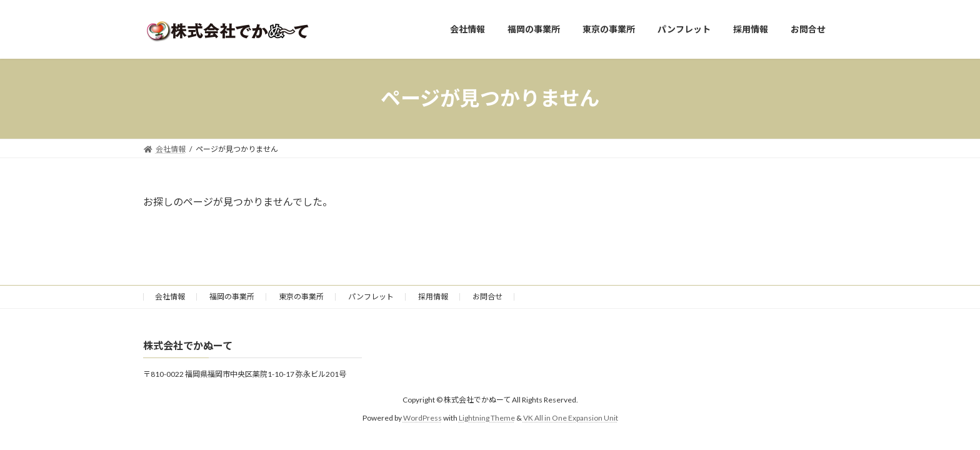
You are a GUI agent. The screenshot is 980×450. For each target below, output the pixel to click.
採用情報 (433, 297)
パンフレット (371, 297)
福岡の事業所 (232, 297)
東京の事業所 (301, 297)
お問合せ (487, 297)
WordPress (422, 418)
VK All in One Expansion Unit (571, 418)
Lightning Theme (487, 418)
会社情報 (170, 297)
